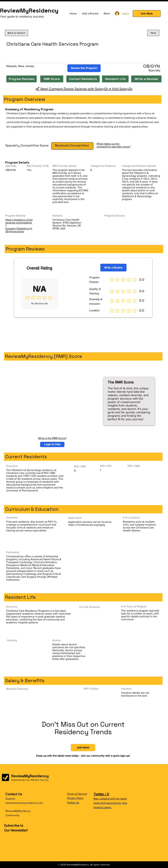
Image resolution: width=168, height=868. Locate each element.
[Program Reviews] (22, 79)
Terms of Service (77, 794)
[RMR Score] (52, 79)
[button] (147, 14)
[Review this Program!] (84, 68)
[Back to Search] (16, 33)
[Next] (153, 33)
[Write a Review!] (146, 79)
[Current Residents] (83, 79)
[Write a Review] (113, 268)
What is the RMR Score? (52, 438)
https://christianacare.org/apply (87, 525)
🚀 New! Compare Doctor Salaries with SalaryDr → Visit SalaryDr (84, 89)
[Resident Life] (115, 79)
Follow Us (73, 803)
